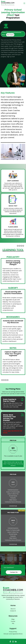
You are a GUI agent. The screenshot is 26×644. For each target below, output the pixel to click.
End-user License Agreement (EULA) (13, 634)
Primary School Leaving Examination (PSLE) (12, 34)
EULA (16, 431)
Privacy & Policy (13, 632)
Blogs (13, 619)
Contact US (13, 611)
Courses (13, 621)
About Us (13, 609)
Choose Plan (13, 506)
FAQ (13, 623)
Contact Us (14, 572)
